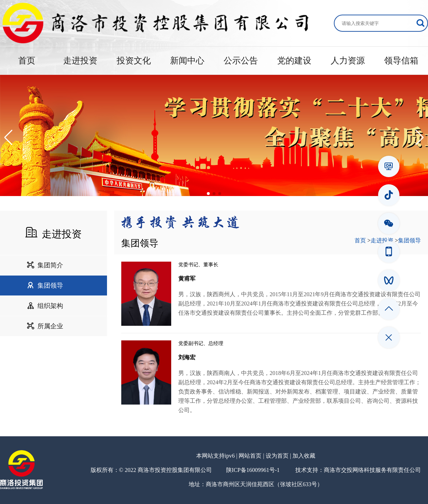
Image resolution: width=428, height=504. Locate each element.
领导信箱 (401, 61)
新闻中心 (187, 61)
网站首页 (250, 456)
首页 (27, 61)
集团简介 (45, 265)
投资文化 (134, 61)
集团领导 (45, 286)
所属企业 (45, 326)
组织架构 (45, 306)
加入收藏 (304, 456)
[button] (8, 138)
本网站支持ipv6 (215, 456)
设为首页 (277, 456)
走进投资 (80, 61)
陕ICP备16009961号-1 (253, 470)
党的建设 (294, 61)
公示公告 (241, 61)
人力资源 (348, 61)
